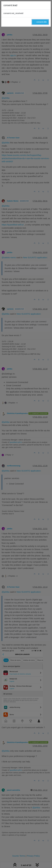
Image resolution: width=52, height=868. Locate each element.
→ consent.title (40, 22)
